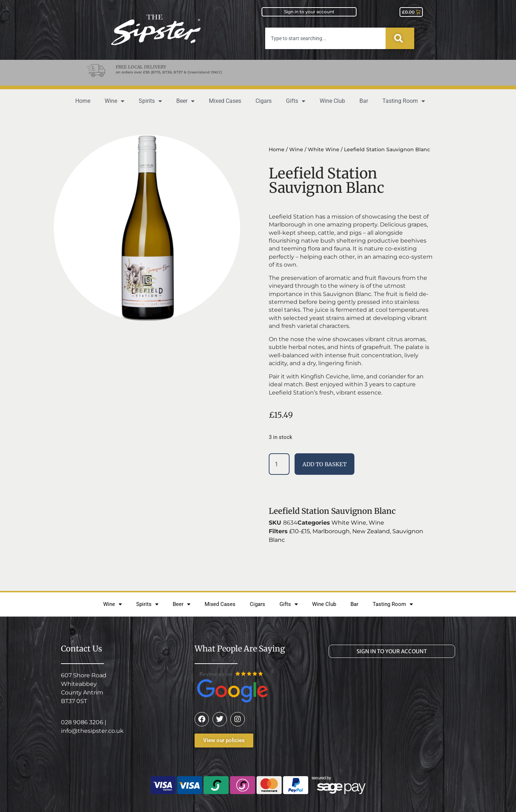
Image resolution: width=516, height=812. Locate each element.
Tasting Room (404, 101)
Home (83, 101)
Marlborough (331, 531)
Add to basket (324, 464)
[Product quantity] (279, 464)
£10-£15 (300, 531)
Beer (185, 101)
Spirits (150, 101)
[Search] (400, 38)
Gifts (296, 101)
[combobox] (325, 38)
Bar (364, 101)
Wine (114, 101)
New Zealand (371, 531)
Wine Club (332, 101)
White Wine (324, 149)
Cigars (264, 101)
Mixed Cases (225, 101)
